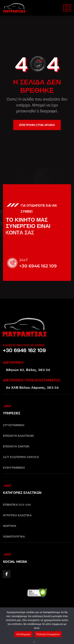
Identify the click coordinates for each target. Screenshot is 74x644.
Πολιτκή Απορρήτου (48, 634)
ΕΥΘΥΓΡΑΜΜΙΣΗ (14, 468)
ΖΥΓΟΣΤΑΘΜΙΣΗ (14, 425)
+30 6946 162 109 (41, 266)
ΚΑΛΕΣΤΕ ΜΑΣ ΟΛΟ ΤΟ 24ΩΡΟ (24, 345)
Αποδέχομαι (23, 634)
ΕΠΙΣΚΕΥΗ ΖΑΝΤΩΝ (16, 446)
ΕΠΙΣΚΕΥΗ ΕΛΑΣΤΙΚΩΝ (18, 436)
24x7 (26, 260)
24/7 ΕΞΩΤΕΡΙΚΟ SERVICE (21, 457)
